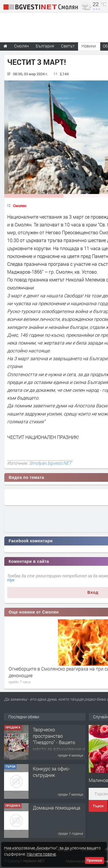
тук (11, 580)
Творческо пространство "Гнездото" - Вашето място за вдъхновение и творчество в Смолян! (59, 742)
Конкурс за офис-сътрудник (51, 772)
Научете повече (41, 854)
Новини (89, 46)
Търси (98, 806)
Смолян (20, 206)
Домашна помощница (57, 808)
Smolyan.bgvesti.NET (50, 463)
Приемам (94, 860)
